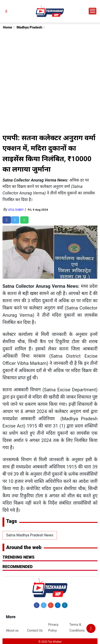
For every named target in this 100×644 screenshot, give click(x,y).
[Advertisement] (49, 81)
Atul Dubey (16, 210)
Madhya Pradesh (29, 27)
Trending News (18, 557)
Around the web (24, 547)
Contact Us (35, 630)
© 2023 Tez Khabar (50, 642)
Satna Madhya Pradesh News (30, 535)
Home (7, 27)
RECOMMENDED (18, 567)
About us (12, 630)
